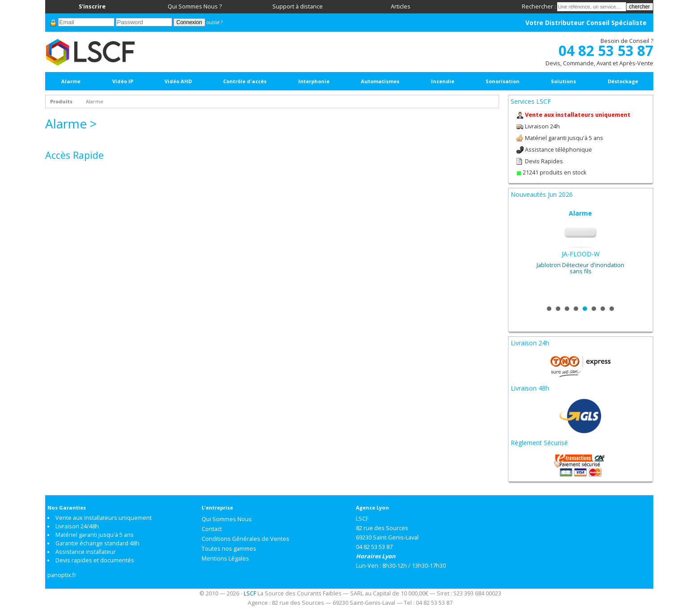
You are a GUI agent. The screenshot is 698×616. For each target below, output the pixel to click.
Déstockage (623, 81)
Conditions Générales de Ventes (245, 539)
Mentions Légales (225, 559)
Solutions (563, 81)
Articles (401, 6)
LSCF (250, 593)
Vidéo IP (123, 81)
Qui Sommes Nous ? (195, 6)
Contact (212, 529)
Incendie (443, 81)
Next (639, 254)
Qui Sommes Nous (227, 519)
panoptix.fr (62, 575)
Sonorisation (503, 81)
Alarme (71, 81)
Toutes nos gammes (229, 549)
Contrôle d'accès (245, 81)
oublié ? (215, 22)
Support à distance (298, 6)
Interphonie (314, 81)
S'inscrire (92, 6)
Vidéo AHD (178, 81)
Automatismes (380, 81)
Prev (522, 254)
